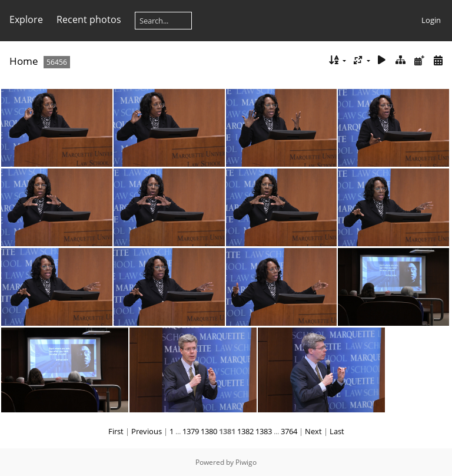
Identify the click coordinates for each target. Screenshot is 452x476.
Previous (147, 431)
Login (431, 20)
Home (24, 61)
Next (313, 431)
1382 (245, 431)
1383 (264, 431)
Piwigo (246, 462)
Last (337, 431)
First (116, 431)
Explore (26, 19)
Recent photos (89, 19)
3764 (289, 431)
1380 (209, 431)
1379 (191, 431)
